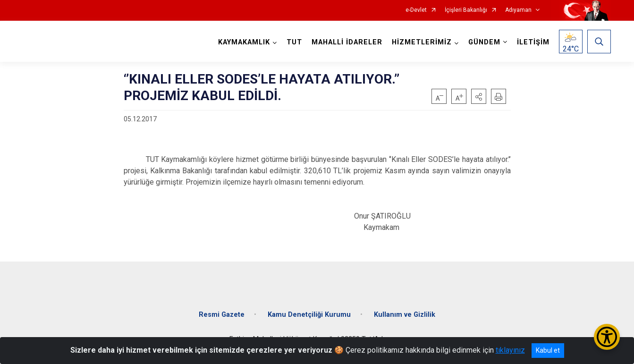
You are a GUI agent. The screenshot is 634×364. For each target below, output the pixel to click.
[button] (479, 96)
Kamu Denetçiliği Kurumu (309, 315)
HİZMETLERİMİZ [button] (422, 42)
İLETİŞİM (533, 42)
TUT (294, 42)
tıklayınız (510, 350)
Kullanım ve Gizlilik (405, 315)
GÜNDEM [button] (484, 42)
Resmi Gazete (222, 315)
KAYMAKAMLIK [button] (244, 42)
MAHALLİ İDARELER (347, 42)
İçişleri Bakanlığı (466, 10)
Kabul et (548, 350)
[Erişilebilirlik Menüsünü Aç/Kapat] (607, 337)
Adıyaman (518, 10)
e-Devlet (416, 10)
